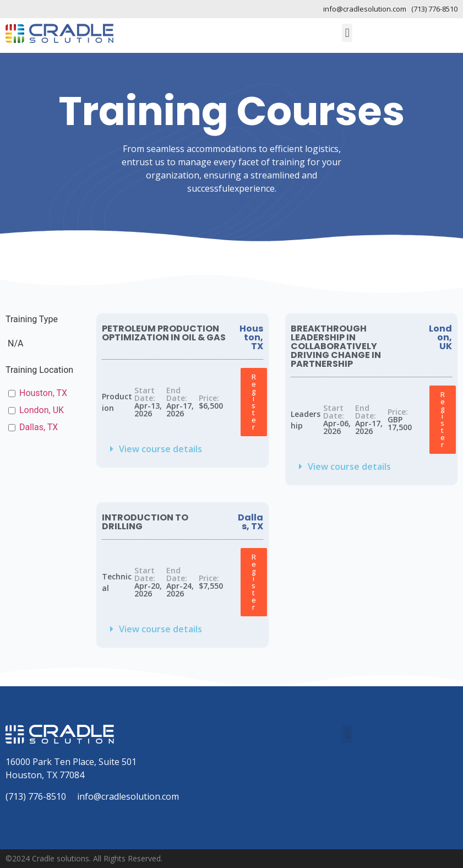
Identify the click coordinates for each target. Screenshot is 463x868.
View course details (160, 449)
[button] (347, 33)
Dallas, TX (39, 427)
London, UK (42, 410)
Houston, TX (43, 393)
